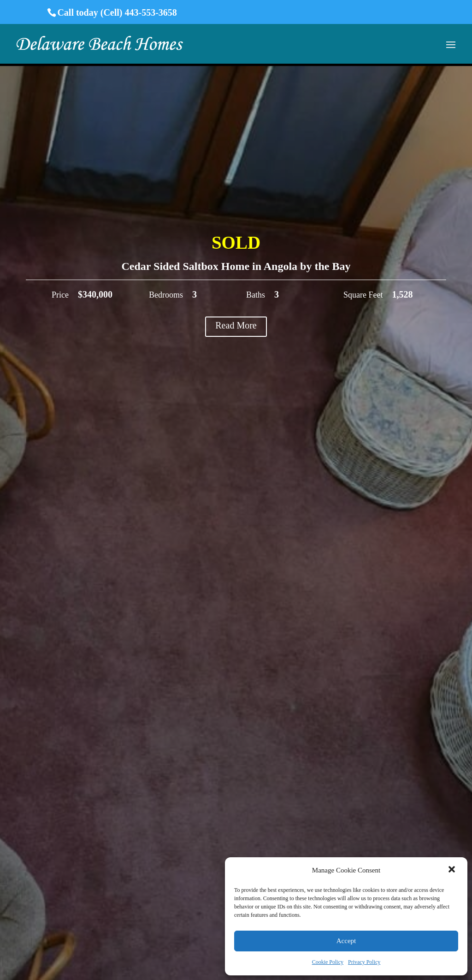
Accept (346, 941)
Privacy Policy (364, 962)
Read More (236, 325)
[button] (453, 870)
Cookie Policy (328, 962)
